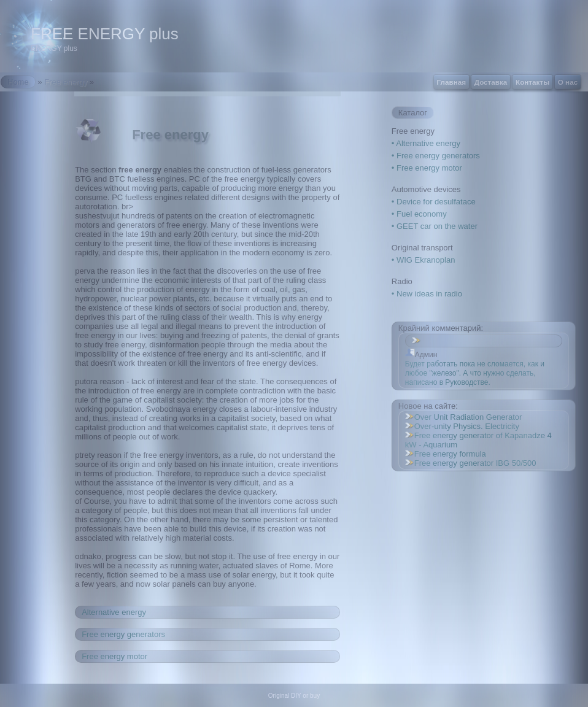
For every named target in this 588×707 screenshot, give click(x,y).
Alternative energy (114, 612)
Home (18, 82)
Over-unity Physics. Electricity (467, 426)
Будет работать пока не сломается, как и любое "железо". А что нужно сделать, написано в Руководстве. (475, 373)
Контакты (532, 82)
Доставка (491, 82)
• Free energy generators (436, 156)
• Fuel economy (419, 214)
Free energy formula (450, 454)
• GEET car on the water (435, 226)
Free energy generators (123, 634)
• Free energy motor (427, 168)
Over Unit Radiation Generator (468, 417)
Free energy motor (114, 656)
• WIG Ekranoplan (424, 260)
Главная (452, 82)
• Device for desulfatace (434, 202)
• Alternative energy (426, 143)
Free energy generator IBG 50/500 (475, 463)
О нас (568, 82)
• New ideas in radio (427, 294)
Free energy (66, 82)
